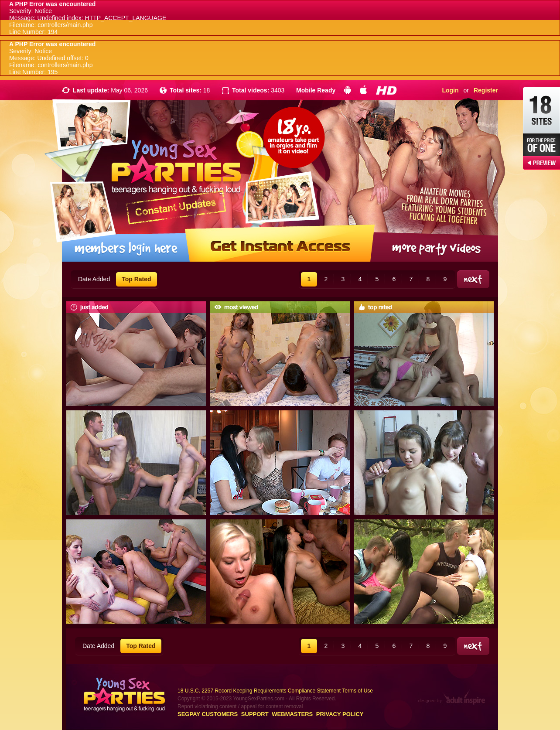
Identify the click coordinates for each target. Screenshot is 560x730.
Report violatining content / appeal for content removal (240, 706)
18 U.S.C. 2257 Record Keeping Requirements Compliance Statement (259, 691)
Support (255, 714)
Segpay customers (208, 714)
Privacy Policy (340, 714)
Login (450, 90)
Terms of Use (357, 691)
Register (486, 90)
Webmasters (292, 714)
